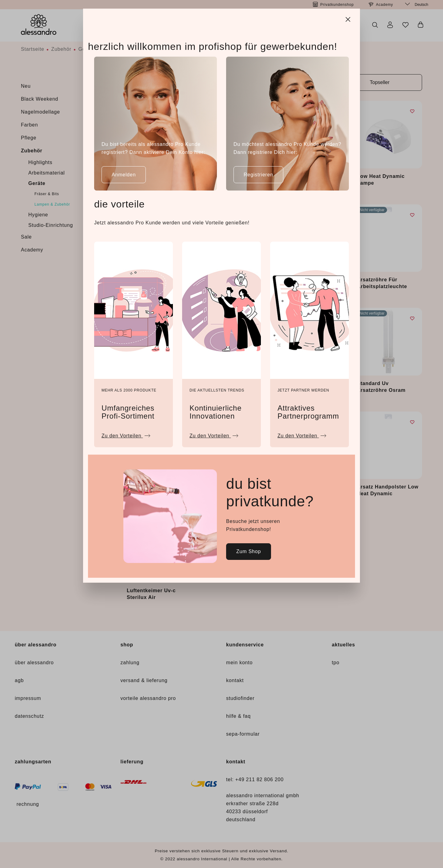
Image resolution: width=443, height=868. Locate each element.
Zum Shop (249, 551)
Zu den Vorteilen (126, 434)
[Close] (349, 18)
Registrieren (258, 175)
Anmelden (124, 175)
